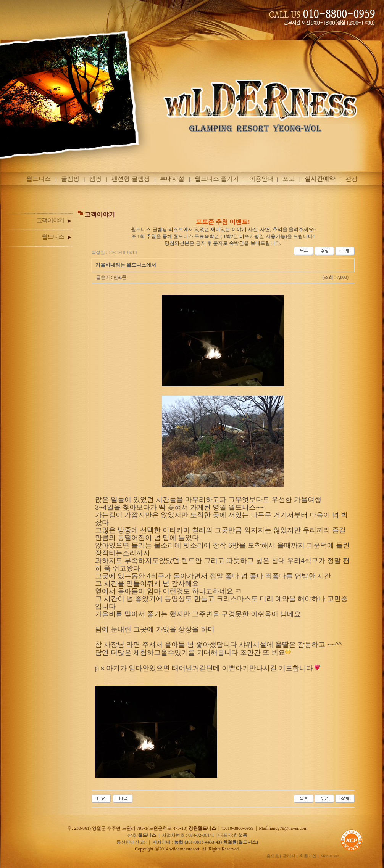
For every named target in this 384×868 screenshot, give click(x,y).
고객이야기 (54, 220)
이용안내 (261, 179)
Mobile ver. (330, 856)
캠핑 (95, 179)
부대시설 (172, 179)
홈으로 (273, 856)
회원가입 (308, 856)
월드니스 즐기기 (217, 179)
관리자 (289, 856)
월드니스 (39, 179)
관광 (352, 179)
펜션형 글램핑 (131, 179)
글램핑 (70, 179)
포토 (289, 179)
